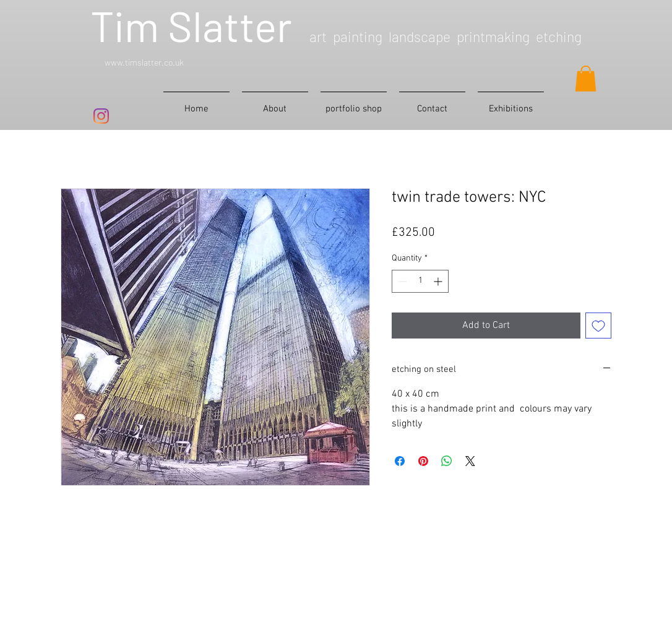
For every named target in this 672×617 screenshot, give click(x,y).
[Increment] (439, 281)
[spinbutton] (420, 281)
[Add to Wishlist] (598, 326)
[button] (586, 79)
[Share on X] (470, 461)
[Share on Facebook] (400, 461)
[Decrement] (401, 281)
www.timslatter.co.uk (144, 62)
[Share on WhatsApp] (447, 461)
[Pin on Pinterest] (423, 461)
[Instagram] (101, 116)
